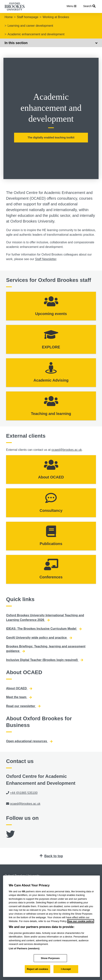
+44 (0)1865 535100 (24, 793)
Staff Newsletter (46, 259)
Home (9, 17)
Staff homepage (28, 17)
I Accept (66, 969)
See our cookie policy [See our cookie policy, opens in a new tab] (81, 921)
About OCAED (19, 688)
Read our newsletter (23, 706)
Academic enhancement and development (36, 34)
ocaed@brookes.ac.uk (67, 450)
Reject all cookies (37, 969)
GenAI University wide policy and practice (39, 638)
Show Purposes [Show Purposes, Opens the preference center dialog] (50, 958)
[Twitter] (10, 836)
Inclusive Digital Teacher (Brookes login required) (45, 660)
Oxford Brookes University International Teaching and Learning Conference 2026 (45, 618)
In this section (51, 43)
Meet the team (19, 697)
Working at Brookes (56, 17)
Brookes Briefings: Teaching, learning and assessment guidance (46, 649)
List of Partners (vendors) (24, 948)
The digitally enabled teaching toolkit (51, 137)
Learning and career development (30, 26)
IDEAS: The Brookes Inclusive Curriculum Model (44, 629)
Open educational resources (29, 741)
